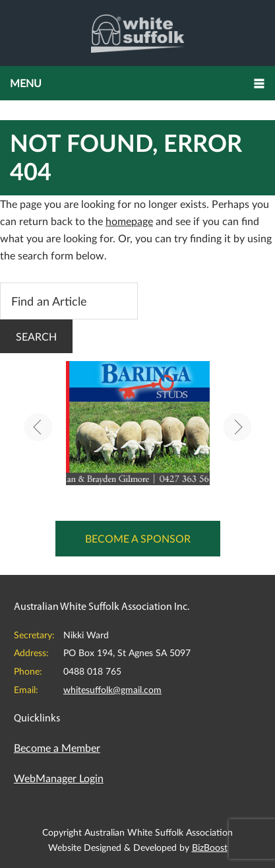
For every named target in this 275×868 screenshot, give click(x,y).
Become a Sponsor (138, 538)
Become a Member (57, 748)
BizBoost (210, 847)
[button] (137, 83)
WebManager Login (59, 778)
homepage (129, 221)
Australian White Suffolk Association (137, 33)
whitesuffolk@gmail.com (112, 689)
